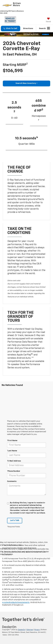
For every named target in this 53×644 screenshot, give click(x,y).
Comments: (12, 481)
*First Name (12, 441)
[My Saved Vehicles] (48, 20)
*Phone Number (14, 471)
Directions (28, 29)
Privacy (37, 630)
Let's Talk (15, 520)
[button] (11, 29)
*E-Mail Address (14, 461)
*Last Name (12, 451)
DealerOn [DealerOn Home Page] (22, 630)
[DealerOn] (9, 627)
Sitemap (30, 630)
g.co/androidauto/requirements (16, 602)
